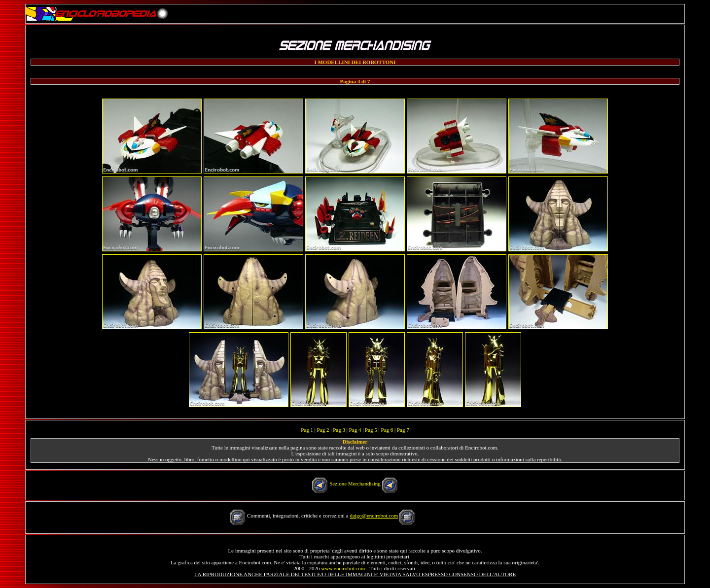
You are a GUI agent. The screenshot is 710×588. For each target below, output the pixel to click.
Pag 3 (339, 430)
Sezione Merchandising (355, 484)
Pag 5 (371, 430)
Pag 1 (307, 430)
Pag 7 (403, 430)
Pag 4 (355, 430)
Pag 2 (323, 430)
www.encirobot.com (343, 568)
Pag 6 (387, 430)
